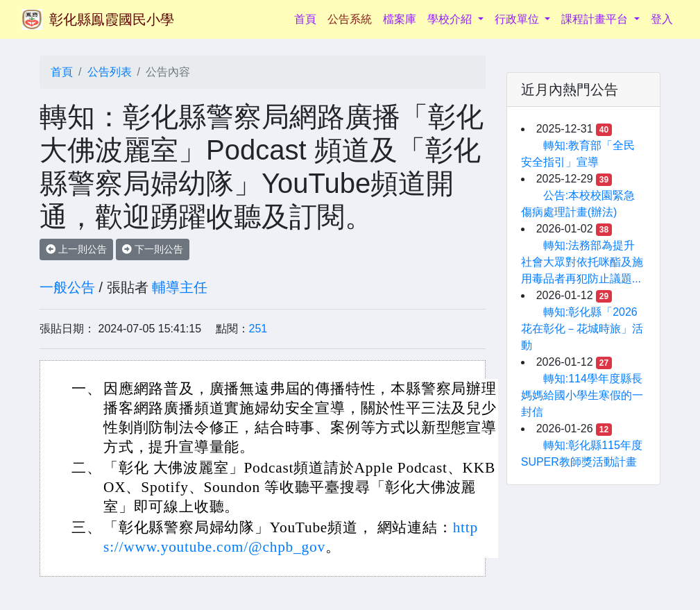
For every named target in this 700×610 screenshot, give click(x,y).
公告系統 (350, 19)
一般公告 (67, 287)
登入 (662, 19)
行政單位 (518, 19)
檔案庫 (400, 19)
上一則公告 (76, 249)
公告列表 (110, 72)
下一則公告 (153, 249)
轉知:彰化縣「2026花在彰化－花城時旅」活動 (582, 329)
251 (258, 329)
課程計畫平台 (596, 19)
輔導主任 (180, 287)
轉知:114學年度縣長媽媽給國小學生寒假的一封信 (582, 395)
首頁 (308, 18)
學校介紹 (451, 19)
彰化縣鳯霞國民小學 (112, 19)
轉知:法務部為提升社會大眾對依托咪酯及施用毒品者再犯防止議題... (582, 262)
